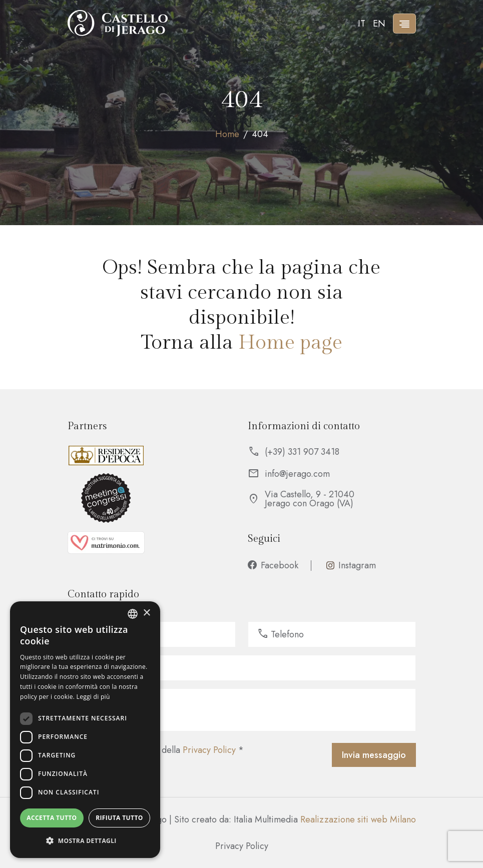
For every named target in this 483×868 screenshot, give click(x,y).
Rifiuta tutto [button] (119, 818)
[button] (85, 841)
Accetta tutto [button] (52, 818)
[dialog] (85, 730)
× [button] (146, 613)
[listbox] (133, 614)
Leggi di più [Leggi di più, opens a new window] (93, 697)
